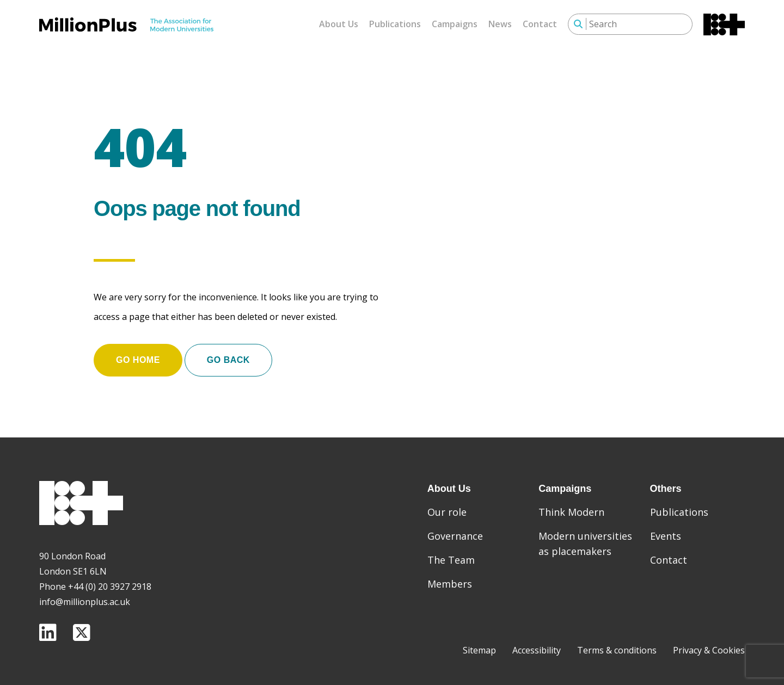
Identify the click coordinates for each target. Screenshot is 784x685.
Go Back (228, 360)
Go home (138, 360)
